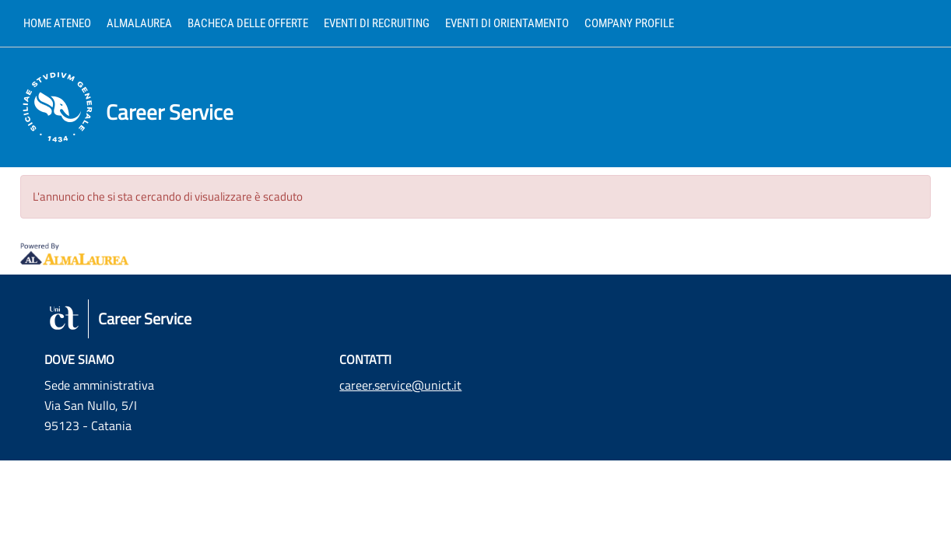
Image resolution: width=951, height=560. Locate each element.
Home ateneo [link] (57, 23)
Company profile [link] (629, 23)
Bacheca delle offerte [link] (248, 23)
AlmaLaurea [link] (139, 23)
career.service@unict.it (400, 385)
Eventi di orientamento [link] (507, 23)
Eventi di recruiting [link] (377, 23)
